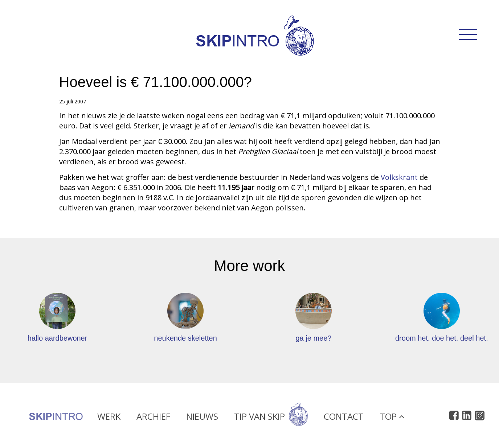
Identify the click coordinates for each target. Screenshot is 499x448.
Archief (153, 419)
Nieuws (202, 419)
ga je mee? (313, 338)
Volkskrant (400, 177)
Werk (109, 419)
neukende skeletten (185, 338)
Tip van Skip (271, 419)
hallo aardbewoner (58, 338)
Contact (344, 419)
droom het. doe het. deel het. (442, 338)
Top (392, 419)
